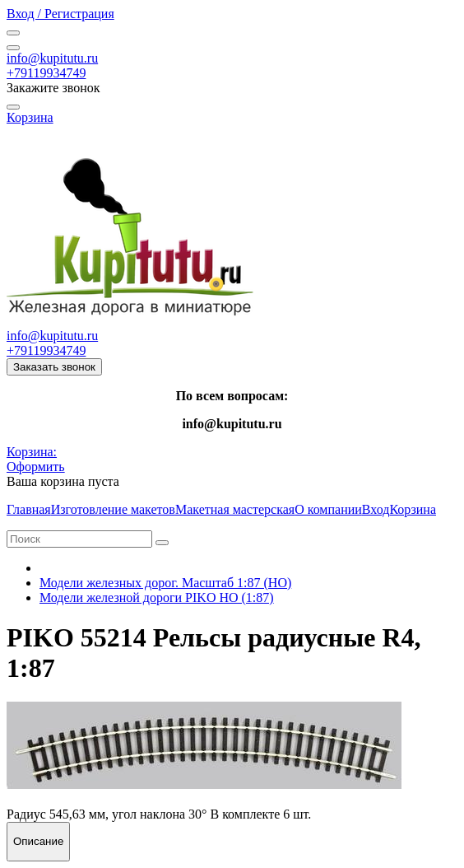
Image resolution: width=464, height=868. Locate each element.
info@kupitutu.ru (52, 58)
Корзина (413, 509)
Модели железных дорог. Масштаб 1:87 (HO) (165, 583)
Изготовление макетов (113, 509)
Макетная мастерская (235, 509)
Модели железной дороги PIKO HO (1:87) (157, 597)
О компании (328, 509)
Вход (376, 509)
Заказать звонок (54, 367)
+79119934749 (46, 73)
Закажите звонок (53, 88)
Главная (29, 509)
